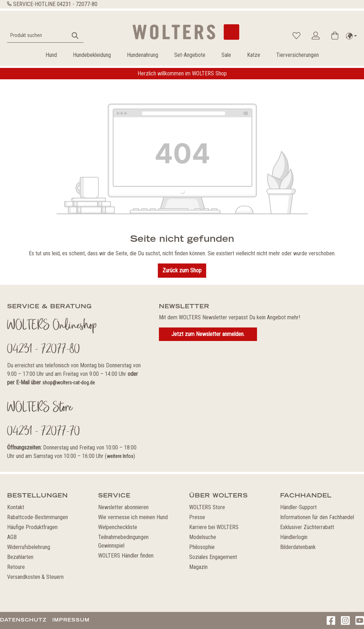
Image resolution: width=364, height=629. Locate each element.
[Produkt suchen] (37, 35)
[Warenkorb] (335, 36)
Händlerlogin (294, 537)
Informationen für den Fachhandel (317, 517)
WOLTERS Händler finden (126, 556)
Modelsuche (203, 537)
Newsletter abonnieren (123, 507)
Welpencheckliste (118, 527)
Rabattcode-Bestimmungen (38, 517)
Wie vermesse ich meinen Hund (133, 517)
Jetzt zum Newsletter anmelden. (208, 334)
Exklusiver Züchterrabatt (307, 527)
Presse (197, 517)
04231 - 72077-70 (44, 432)
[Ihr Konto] (316, 36)
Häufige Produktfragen (32, 527)
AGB (12, 537)
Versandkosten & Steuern (35, 577)
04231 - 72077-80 (77, 4)
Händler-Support (298, 507)
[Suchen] (75, 35)
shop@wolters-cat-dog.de (69, 383)
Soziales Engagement (213, 557)
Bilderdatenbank (298, 547)
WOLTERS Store (207, 507)
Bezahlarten (20, 557)
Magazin (198, 567)
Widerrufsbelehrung (29, 547)
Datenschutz (23, 620)
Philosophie (202, 547)
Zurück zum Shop (182, 270)
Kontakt (16, 507)
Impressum (71, 620)
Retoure (16, 567)
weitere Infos (120, 456)
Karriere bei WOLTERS (214, 527)
